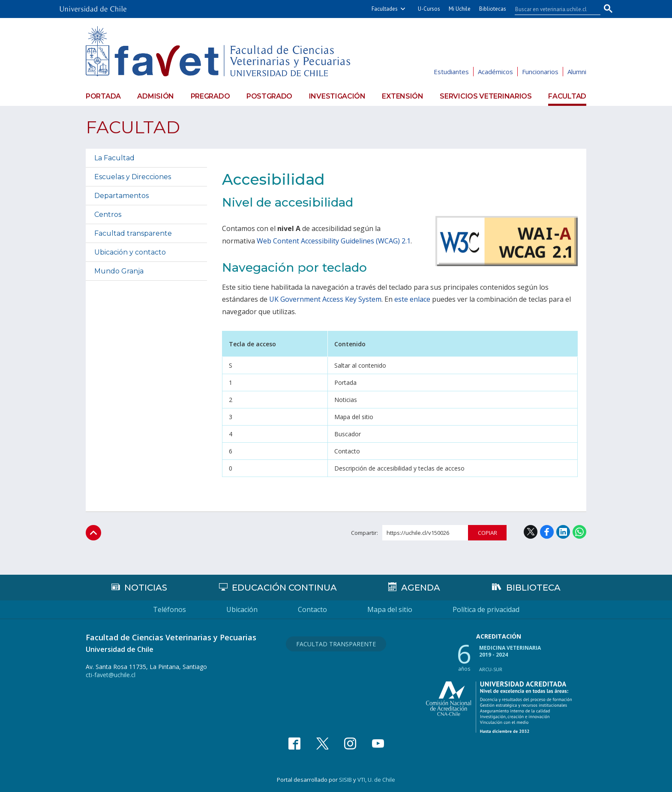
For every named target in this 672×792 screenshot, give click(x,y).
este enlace (412, 299)
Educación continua (284, 588)
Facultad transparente (133, 233)
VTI (361, 780)
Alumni (577, 72)
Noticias (146, 588)
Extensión (402, 96)
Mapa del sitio (390, 609)
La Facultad (114, 158)
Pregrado (210, 96)
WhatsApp (579, 532)
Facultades (385, 9)
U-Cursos (429, 9)
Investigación (337, 96)
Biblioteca (533, 588)
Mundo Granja (119, 271)
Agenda (421, 588)
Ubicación (242, 609)
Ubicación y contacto (130, 252)
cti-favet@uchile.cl (111, 675)
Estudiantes (451, 72)
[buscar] (552, 9)
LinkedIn (563, 532)
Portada (103, 96)
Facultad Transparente (336, 644)
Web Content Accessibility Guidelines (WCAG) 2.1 (334, 241)
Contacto (312, 609)
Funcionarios (540, 72)
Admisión (156, 96)
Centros (108, 214)
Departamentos (121, 196)
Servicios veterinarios (486, 96)
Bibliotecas (493, 9)
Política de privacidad (486, 609)
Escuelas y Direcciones (133, 177)
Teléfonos (169, 609)
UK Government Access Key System (325, 299)
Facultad (567, 96)
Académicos (495, 72)
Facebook (547, 532)
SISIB (345, 780)
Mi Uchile (460, 9)
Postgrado (269, 96)
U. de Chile (381, 780)
